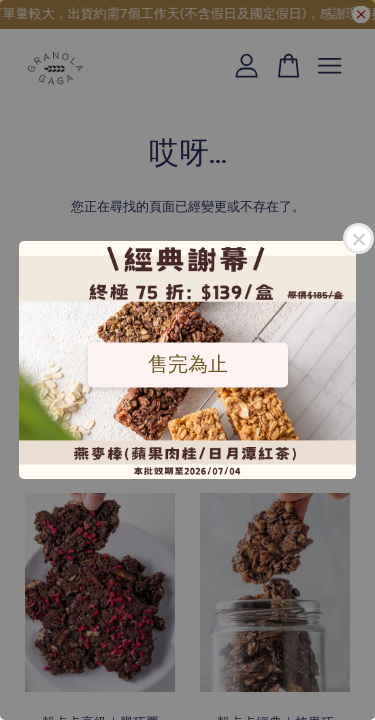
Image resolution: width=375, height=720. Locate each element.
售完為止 (188, 364)
